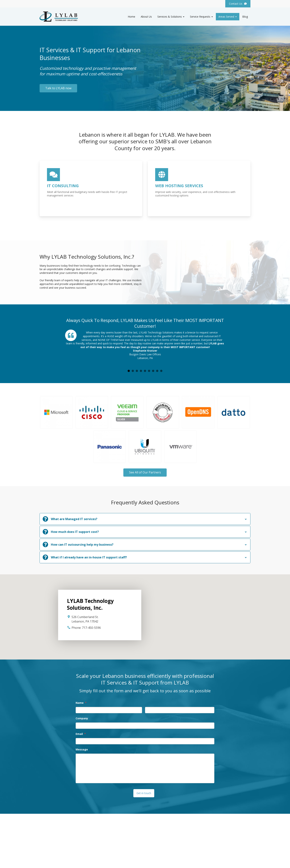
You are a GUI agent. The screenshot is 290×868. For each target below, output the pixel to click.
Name (81, 703)
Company (82, 718)
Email (81, 734)
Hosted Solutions (158, 846)
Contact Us (154, 851)
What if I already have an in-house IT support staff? (89, 557)
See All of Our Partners (145, 472)
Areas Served (228, 17)
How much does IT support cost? (75, 532)
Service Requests (201, 17)
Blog (245, 17)
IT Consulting (156, 842)
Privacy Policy (242, 862)
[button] (56, 412)
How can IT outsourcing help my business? (82, 545)
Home (131, 17)
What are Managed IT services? (74, 519)
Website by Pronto (221, 862)
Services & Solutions (171, 17)
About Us (146, 17)
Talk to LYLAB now (58, 88)
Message (82, 750)
